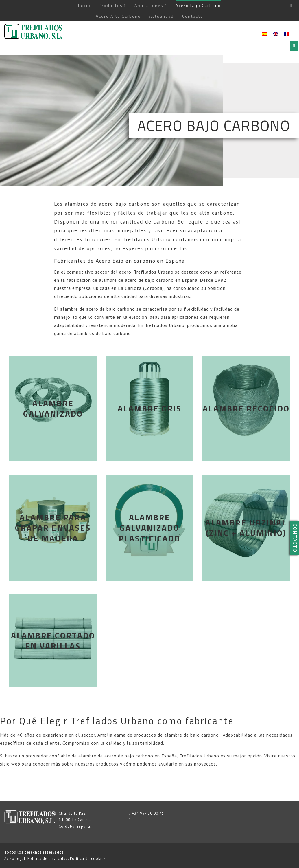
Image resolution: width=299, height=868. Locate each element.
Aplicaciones (149, 6)
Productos (111, 6)
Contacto (193, 16)
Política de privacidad (48, 859)
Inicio (84, 6)
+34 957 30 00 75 (148, 813)
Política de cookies (88, 859)
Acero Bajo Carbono (198, 6)
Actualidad (162, 16)
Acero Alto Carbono (118, 16)
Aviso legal (15, 859)
